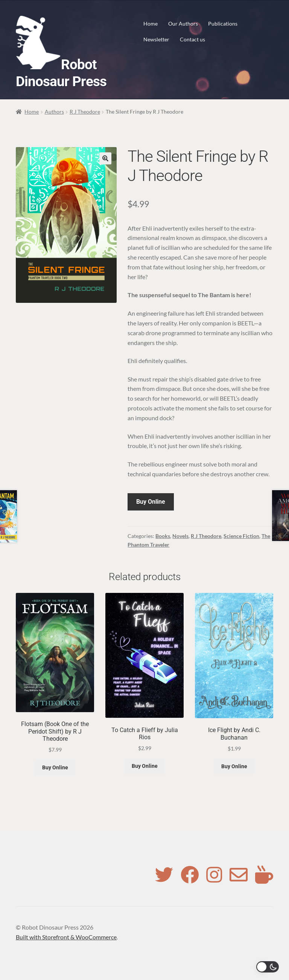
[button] (105, 158)
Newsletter (156, 39)
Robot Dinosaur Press (61, 73)
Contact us (192, 39)
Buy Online (151, 502)
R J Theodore (85, 112)
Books (163, 536)
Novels (180, 536)
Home (151, 24)
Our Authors (183, 24)
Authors (54, 112)
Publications (223, 24)
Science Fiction (241, 536)
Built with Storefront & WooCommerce (66, 937)
